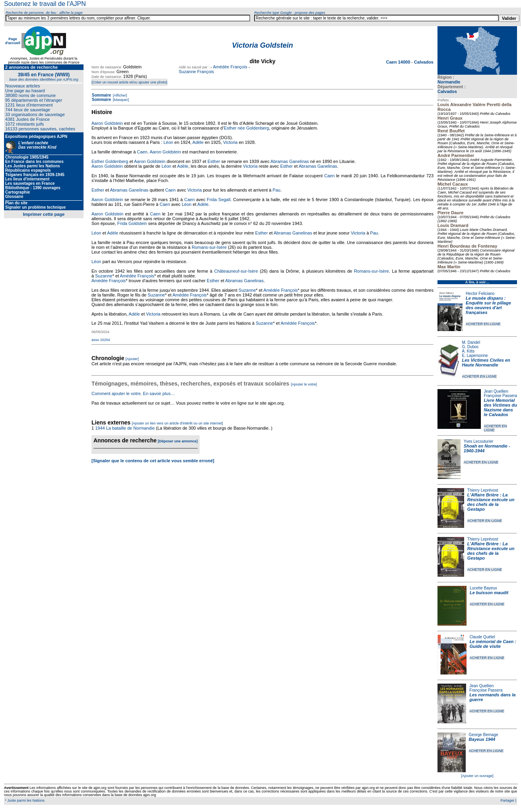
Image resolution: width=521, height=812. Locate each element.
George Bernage (484, 735)
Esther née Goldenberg (247, 128)
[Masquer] (120, 100)
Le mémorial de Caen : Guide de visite (493, 644)
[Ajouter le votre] (304, 384)
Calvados (447, 91)
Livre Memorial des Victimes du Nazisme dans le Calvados (501, 407)
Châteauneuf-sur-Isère (236, 271)
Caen (142, 152)
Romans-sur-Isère (209, 247)
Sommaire (101, 95)
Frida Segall (219, 200)
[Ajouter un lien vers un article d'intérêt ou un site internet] (177, 423)
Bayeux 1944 (482, 739)
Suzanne (104, 276)
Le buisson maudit (489, 593)
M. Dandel (471, 342)
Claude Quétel (482, 637)
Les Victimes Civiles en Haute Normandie (486, 362)
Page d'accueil (13, 41)
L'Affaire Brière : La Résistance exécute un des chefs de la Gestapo (491, 502)
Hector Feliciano (480, 294)
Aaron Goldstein (107, 123)
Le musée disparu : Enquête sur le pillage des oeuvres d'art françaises (488, 305)
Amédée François (230, 67)
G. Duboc (470, 347)
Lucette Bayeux (483, 588)
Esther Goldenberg (110, 161)
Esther (214, 161)
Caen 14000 (399, 62)
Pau (276, 190)
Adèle (198, 142)
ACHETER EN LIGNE (483, 324)
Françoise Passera (501, 396)
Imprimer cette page (44, 214)
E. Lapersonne (475, 356)
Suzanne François (196, 72)
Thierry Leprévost (483, 490)
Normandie (449, 82)
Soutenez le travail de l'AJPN (45, 4)
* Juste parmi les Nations (24, 800)
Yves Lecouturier (479, 441)
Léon (168, 142)
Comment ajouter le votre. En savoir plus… (133, 393)
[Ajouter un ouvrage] (477, 776)
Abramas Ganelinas (290, 161)
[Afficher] (119, 95)
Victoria (230, 142)
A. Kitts (469, 351)
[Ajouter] (132, 359)
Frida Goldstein (132, 223)
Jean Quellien (496, 391)
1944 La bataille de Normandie (125, 428)
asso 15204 (101, 340)
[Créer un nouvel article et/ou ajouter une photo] (129, 82)
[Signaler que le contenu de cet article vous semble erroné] (153, 461)
